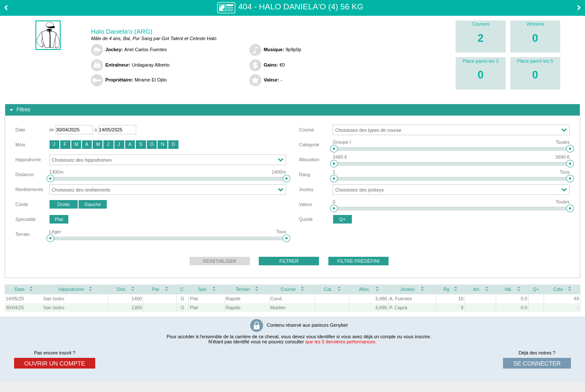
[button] (54, 145)
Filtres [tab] (19, 110)
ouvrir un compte (55, 363)
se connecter (537, 363)
